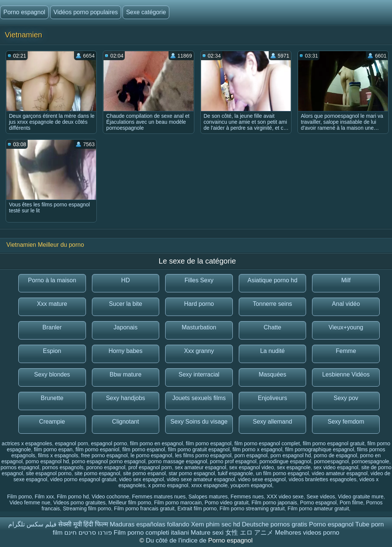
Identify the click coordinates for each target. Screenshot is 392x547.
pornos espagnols (63, 467)
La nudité (272, 351)
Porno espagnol (24, 12)
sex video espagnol (336, 467)
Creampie (52, 422)
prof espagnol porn (150, 467)
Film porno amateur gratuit (318, 508)
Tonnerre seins (273, 304)
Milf (346, 280)
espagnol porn (72, 443)
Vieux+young (346, 327)
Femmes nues (247, 497)
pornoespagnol (332, 461)
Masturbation (199, 327)
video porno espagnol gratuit (83, 479)
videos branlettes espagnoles (322, 479)
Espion (52, 351)
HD (125, 280)
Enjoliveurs (272, 398)
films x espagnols (58, 455)
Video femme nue (30, 503)
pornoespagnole (370, 461)
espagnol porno (109, 443)
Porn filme (351, 503)
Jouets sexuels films (199, 398)
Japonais (126, 327)
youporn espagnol (251, 485)
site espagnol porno (49, 473)
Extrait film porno (197, 508)
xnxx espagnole (209, 485)
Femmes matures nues (159, 497)
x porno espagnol (168, 485)
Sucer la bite (125, 304)
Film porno (19, 497)
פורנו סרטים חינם (88, 533)
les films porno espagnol (203, 455)
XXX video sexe (285, 497)
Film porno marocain (178, 503)
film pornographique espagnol (320, 449)
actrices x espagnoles (27, 443)
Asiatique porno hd (272, 280)
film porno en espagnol (157, 443)
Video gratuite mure (361, 497)
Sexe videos (321, 497)
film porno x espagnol (257, 449)
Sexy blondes (52, 374)
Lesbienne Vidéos (346, 374)
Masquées (272, 374)
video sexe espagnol (262, 479)
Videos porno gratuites (79, 503)
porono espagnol (106, 467)
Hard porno (199, 304)
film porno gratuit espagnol (199, 449)
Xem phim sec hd (215, 524)
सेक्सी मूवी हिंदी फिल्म (83, 524)
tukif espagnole (235, 473)
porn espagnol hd (291, 455)
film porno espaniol (98, 449)
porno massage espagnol (178, 461)
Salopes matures (208, 497)
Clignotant (126, 422)
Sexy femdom (346, 422)
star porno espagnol (192, 473)
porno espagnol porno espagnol (109, 461)
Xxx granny (199, 351)
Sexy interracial (199, 374)
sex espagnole (294, 467)
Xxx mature (52, 304)
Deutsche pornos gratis (274, 524)
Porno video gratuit (227, 503)
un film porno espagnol (283, 473)
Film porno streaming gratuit (252, 508)
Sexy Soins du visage (199, 422)
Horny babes (126, 351)
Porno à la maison (52, 280)
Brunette (52, 398)
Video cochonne (110, 497)
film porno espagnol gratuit (334, 443)
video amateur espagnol (339, 473)
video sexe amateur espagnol (201, 479)
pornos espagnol (20, 467)
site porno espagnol (97, 473)
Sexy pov (346, 398)
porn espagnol (251, 455)
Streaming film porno (87, 508)
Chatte (273, 327)
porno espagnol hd (47, 461)
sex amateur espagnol (201, 467)
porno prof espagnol (233, 461)
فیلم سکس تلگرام (32, 524)
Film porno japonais (274, 503)
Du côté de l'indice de (177, 540)
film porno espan (53, 449)
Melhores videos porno (307, 533)
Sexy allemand (273, 422)
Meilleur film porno (130, 503)
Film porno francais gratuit (144, 508)
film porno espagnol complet (267, 443)
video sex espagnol (142, 479)
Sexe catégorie (146, 12)
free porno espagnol (104, 455)
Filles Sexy (199, 280)
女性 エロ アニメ (249, 533)
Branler (52, 327)
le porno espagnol (151, 455)
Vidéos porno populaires (86, 12)
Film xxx (44, 497)
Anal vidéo (346, 304)
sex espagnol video (251, 467)
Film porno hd (73, 497)
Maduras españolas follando (150, 524)
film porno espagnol (209, 443)
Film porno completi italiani (151, 533)
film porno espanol (143, 449)
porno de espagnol (336, 455)
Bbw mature (125, 374)
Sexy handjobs (125, 398)
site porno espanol (144, 473)
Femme (346, 351)
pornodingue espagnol (285, 461)
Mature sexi (207, 533)
